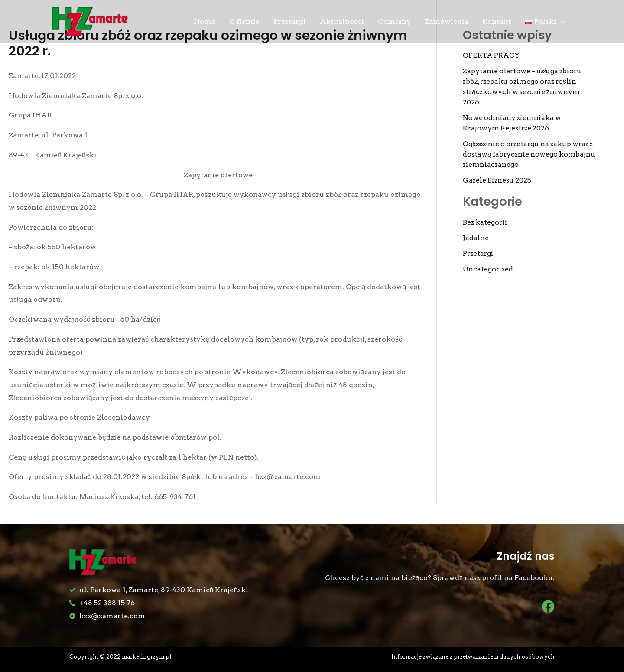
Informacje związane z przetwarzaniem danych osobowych (472, 657)
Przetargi (479, 253)
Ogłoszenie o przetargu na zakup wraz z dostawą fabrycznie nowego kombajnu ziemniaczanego (529, 154)
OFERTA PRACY (491, 55)
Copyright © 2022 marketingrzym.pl (122, 657)
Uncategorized (489, 269)
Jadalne (476, 238)
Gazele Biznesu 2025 (498, 180)
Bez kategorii (486, 222)
